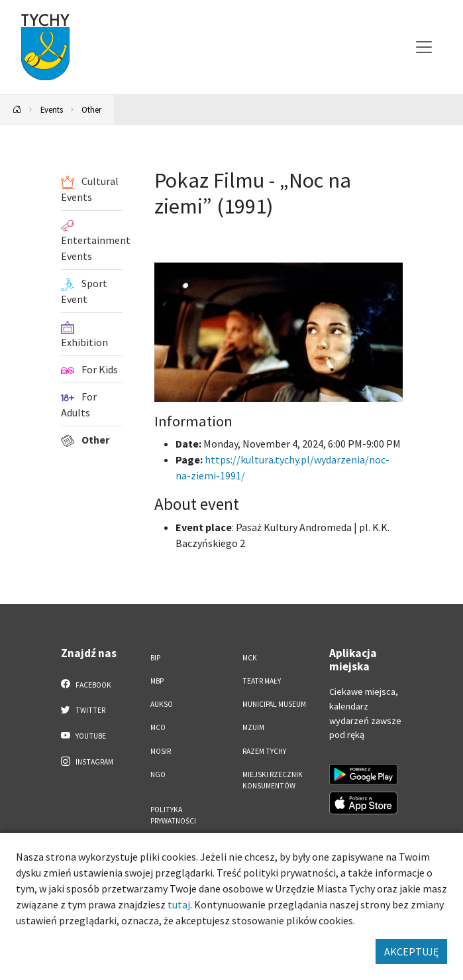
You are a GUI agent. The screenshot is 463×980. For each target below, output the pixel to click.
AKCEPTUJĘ (411, 951)
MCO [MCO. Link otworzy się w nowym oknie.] (158, 727)
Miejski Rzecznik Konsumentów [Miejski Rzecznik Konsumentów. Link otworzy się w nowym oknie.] (273, 780)
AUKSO (162, 704)
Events (52, 109)
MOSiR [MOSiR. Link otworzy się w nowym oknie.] (161, 751)
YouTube (84, 735)
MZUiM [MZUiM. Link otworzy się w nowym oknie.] (253, 727)
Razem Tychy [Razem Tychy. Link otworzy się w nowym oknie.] (264, 751)
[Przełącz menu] (424, 47)
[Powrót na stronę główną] (17, 110)
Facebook (86, 684)
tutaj (179, 904)
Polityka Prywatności (173, 815)
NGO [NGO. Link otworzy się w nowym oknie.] (158, 774)
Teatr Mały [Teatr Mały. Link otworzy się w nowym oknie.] (262, 681)
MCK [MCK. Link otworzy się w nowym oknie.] (250, 658)
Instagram (87, 761)
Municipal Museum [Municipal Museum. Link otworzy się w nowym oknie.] (274, 704)
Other (91, 109)
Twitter (83, 709)
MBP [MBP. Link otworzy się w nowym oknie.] (157, 681)
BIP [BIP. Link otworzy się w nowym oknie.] (155, 658)
